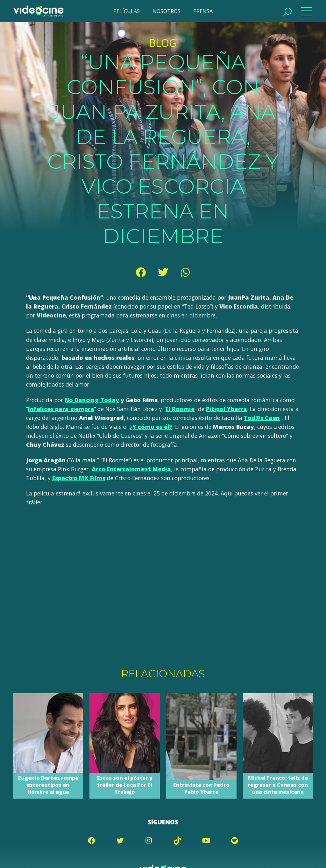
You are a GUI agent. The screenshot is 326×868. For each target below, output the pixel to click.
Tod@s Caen (262, 418)
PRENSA (203, 11)
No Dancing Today (92, 400)
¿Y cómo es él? (151, 427)
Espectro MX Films (79, 478)
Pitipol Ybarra (227, 409)
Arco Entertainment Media (131, 469)
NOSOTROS (167, 11)
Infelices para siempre (61, 409)
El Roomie (180, 409)
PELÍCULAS (127, 11)
